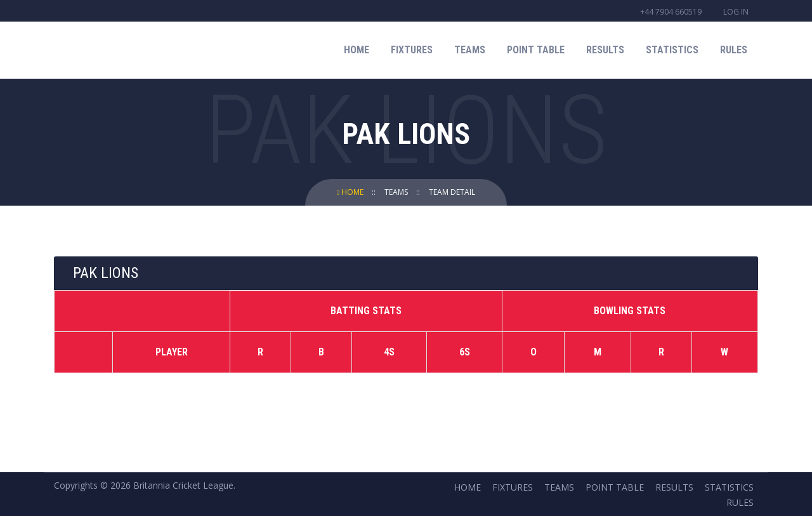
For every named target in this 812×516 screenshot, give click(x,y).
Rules (734, 50)
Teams (470, 50)
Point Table (536, 50)
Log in (736, 12)
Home (357, 50)
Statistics (672, 50)
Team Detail (452, 192)
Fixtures (412, 50)
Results (605, 50)
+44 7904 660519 (671, 12)
